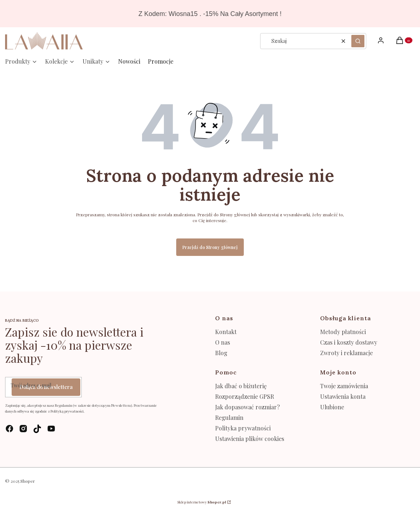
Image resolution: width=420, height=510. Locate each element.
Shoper (28, 481)
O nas (223, 342)
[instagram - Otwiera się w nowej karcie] (23, 429)
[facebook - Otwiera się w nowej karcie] (9, 429)
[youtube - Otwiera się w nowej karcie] (51, 429)
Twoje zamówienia (344, 386)
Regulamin (229, 417)
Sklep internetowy (202, 502)
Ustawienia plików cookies (250, 439)
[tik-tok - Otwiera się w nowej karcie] (37, 429)
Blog (221, 353)
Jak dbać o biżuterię (241, 386)
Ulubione (332, 407)
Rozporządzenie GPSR (245, 396)
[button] (358, 41)
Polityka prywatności (243, 428)
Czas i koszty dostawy (349, 342)
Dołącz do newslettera (46, 387)
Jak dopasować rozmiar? (247, 407)
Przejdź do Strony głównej (210, 247)
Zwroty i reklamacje (346, 353)
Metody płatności (343, 332)
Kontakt (226, 332)
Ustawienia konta (343, 396)
